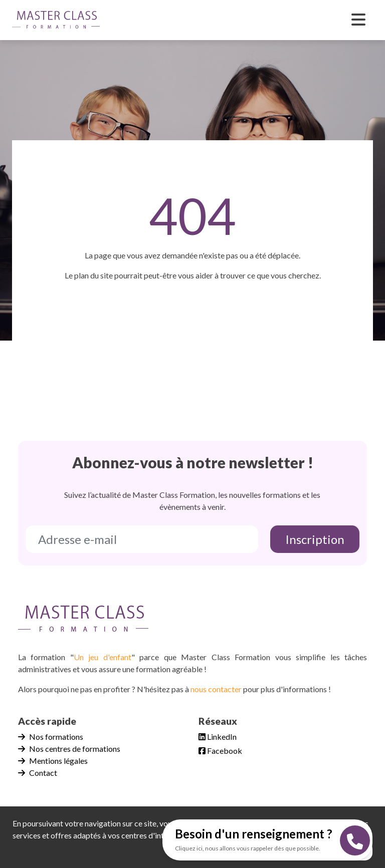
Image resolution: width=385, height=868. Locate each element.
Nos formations (51, 737)
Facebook (220, 751)
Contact (38, 773)
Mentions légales (53, 761)
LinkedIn (218, 737)
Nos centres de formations (69, 749)
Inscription (315, 539)
